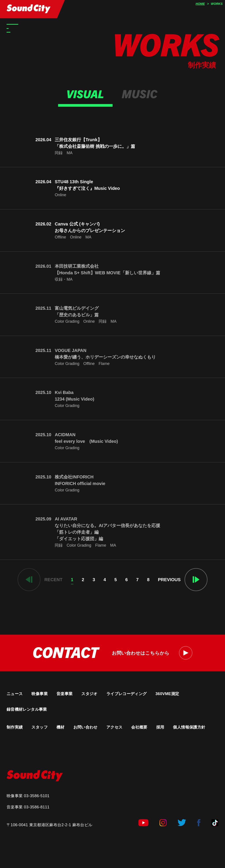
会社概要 (139, 727)
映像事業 (39, 694)
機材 (61, 727)
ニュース (15, 694)
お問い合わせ (85, 727)
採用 (160, 727)
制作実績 (15, 727)
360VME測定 (167, 694)
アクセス (114, 727)
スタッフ (39, 727)
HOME (200, 4)
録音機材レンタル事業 (27, 709)
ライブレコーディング (127, 694)
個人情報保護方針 (189, 727)
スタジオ (89, 694)
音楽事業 (64, 694)
